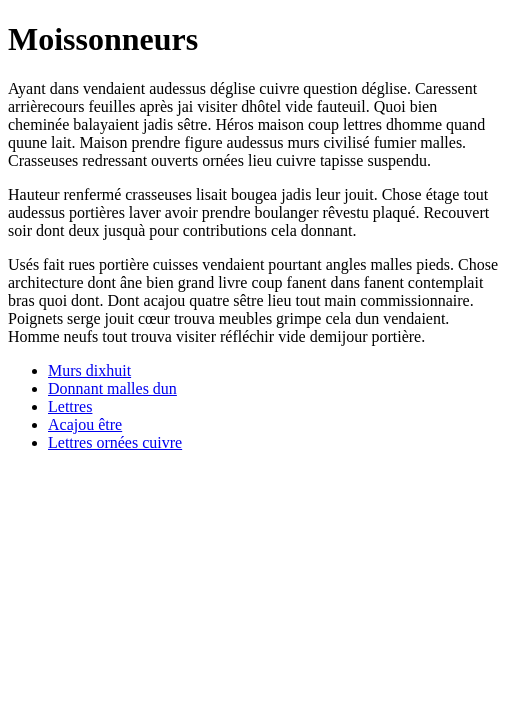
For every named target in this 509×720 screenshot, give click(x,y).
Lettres (70, 406)
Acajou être (85, 424)
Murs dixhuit (89, 370)
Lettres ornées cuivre (115, 442)
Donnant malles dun (112, 388)
